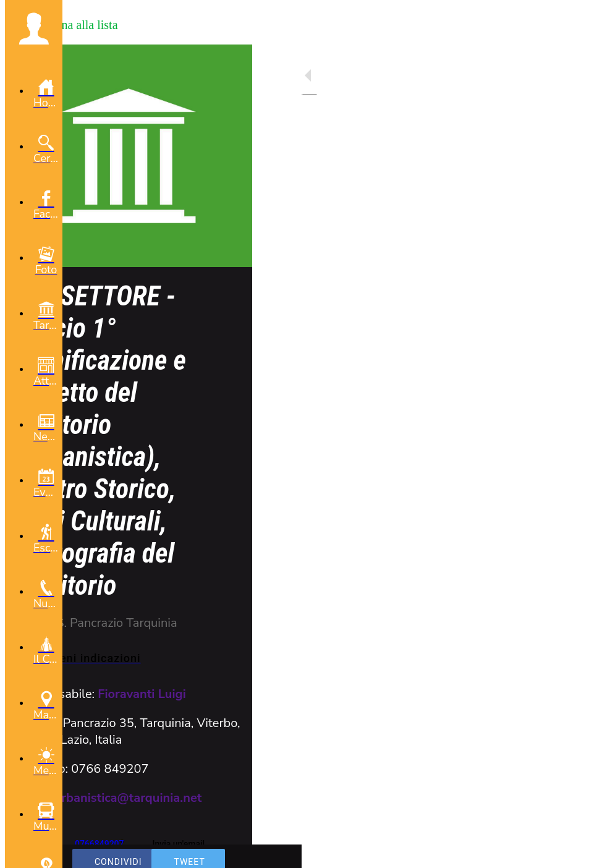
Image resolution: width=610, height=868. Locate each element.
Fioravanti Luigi (142, 694)
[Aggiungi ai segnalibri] (556, 851)
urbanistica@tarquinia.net (128, 798)
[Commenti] (585, 851)
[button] (34, 28)
